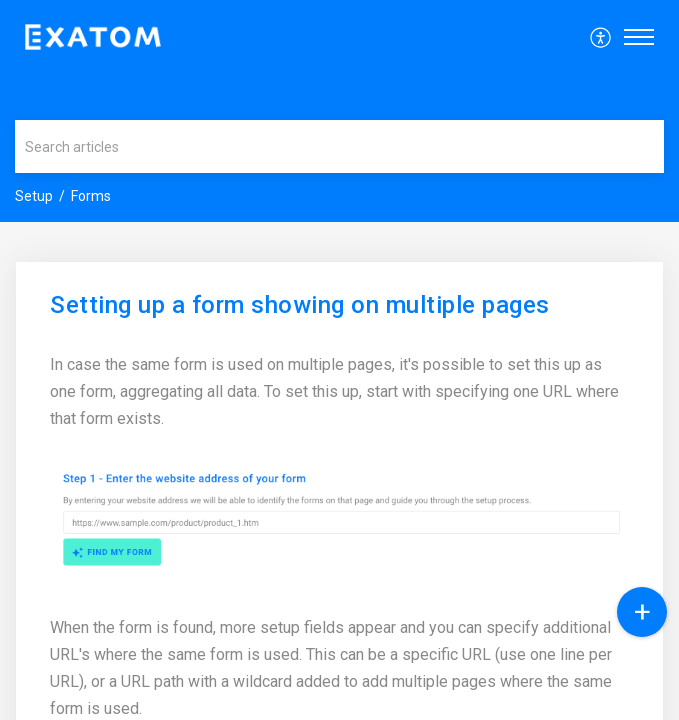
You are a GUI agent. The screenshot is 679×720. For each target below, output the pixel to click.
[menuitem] (601, 37)
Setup (34, 196)
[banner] (339, 111)
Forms (91, 196)
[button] (601, 37)
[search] (339, 146)
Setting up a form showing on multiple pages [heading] (300, 305)
